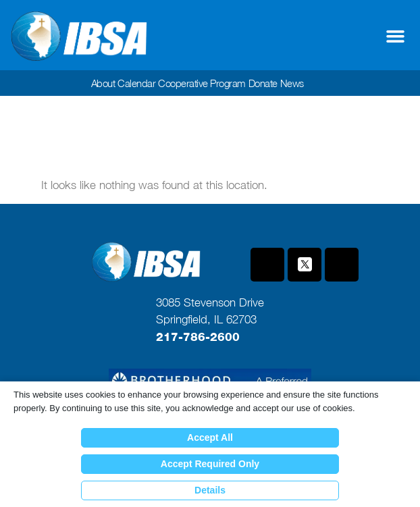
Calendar (136, 83)
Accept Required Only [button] (210, 464)
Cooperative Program (202, 83)
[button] (396, 36)
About (103, 83)
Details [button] (210, 490)
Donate (263, 83)
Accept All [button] (210, 437)
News (292, 83)
